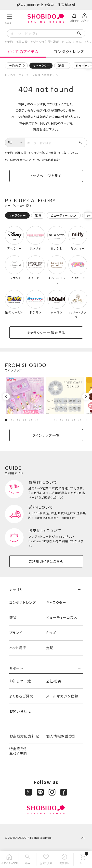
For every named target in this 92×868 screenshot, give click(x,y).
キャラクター (56, 602)
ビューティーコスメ (62, 617)
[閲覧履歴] (64, 859)
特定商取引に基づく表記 (20, 751)
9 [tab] (55, 420)
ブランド (16, 633)
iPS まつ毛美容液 (47, 160)
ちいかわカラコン (19, 160)
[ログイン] (84, 17)
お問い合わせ (20, 711)
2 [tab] (12, 420)
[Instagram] (52, 792)
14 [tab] (86, 420)
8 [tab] (49, 420)
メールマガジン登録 (62, 696)
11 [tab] (67, 420)
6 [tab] (37, 420)
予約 (10, 42)
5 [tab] (31, 420)
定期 (50, 648)
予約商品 (15, 66)
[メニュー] (10, 18)
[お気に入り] (46, 859)
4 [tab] (25, 420)
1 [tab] (6, 420)
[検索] (28, 859)
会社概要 (54, 681)
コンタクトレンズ (69, 51)
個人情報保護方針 (61, 736)
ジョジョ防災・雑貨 (46, 42)
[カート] (83, 859)
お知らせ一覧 (20, 681)
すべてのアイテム (23, 51)
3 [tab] (18, 420)
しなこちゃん (73, 42)
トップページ (13, 75)
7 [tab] (43, 420)
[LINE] (40, 792)
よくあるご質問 (21, 696)
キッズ (51, 633)
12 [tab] (74, 420)
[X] (28, 792)
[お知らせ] (74, 17)
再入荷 (23, 42)
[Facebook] (64, 792)
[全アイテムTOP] (9, 859)
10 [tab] (61, 420)
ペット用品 (18, 648)
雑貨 (61, 66)
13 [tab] (80, 420)
